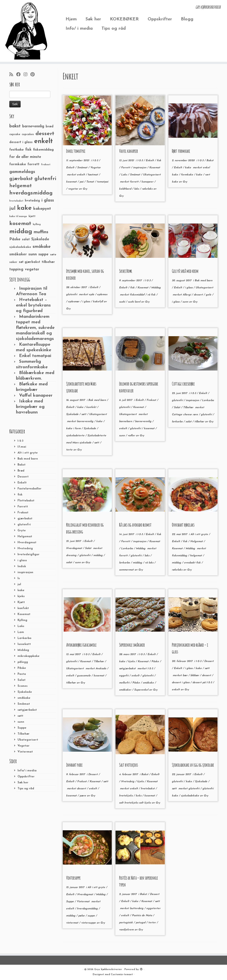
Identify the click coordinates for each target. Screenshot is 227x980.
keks (139, 796)
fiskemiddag (180, 556)
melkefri (125, 683)
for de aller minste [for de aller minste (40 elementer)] (25, 157)
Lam (21, 632)
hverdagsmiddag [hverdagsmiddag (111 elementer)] (31, 193)
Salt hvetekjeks (128, 765)
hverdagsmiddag (88, 909)
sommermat (127, 570)
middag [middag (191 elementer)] (21, 232)
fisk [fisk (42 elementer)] (28, 150)
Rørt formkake (181, 151)
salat (189, 422)
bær (186, 675)
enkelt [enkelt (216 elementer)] (43, 141)
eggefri (124, 676)
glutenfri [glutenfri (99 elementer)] (45, 179)
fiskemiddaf (138, 295)
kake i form (74, 429)
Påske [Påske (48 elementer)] (15, 239)
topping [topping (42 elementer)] (16, 270)
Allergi (187, 295)
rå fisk (152, 295)
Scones (23, 686)
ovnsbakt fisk (193, 563)
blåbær (195, 675)
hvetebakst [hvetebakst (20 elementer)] (16, 201)
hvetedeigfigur (28, 554)
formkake (187, 175)
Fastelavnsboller (29, 489)
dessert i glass (181, 683)
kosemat (72, 182)
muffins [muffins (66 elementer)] (41, 232)
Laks (21, 626)
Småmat (24, 704)
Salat (22, 680)
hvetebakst (148, 789)
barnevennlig (86, 421)
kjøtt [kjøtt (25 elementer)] (32, 216)
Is (19, 578)
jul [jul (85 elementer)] (12, 209)
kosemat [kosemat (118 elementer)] (20, 224)
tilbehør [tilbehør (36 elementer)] (48, 262)
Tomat (91, 182)
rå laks (150, 563)
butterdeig (137, 908)
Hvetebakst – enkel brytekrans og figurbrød (33, 305)
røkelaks (148, 189)
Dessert (23, 477)
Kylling (22, 620)
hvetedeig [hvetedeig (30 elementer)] (32, 201)
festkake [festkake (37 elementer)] (17, 150)
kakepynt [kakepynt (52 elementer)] (42, 209)
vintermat (73, 923)
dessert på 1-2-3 (203, 683)
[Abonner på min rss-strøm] (13, 75)
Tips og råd (114, 29)
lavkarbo (178, 422)
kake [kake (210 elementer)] (24, 208)
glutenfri (24, 525)
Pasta (22, 674)
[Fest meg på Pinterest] (34, 75)
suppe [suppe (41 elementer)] (43, 254)
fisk (20, 495)
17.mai (22, 447)
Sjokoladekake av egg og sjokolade (193, 765)
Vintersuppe (73, 878)
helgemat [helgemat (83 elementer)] (21, 186)
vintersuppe (89, 923)
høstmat (93, 175)
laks (137, 189)
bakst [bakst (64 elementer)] (15, 126)
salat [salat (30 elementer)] (26, 240)
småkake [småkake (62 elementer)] (42, 247)
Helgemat (25, 537)
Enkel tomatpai (35, 356)
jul (19, 584)
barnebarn (126, 421)
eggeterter (153, 908)
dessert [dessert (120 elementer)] (45, 134)
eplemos (102, 295)
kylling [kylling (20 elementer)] (37, 224)
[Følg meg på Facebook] (20, 75)
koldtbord (126, 189)
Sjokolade (25, 692)
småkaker (126, 690)
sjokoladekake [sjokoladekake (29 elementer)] (20, 247)
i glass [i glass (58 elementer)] (48, 201)
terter (153, 923)
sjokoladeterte (76, 436)
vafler (132, 436)
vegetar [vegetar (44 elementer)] (32, 269)
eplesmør (74, 302)
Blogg (187, 19)
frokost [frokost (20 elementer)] (46, 165)
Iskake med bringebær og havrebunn (30, 407)
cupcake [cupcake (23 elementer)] (15, 134)
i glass (22, 560)
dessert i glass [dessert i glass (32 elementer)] (21, 142)
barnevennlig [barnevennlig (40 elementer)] (33, 126)
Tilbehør (23, 734)
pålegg (23, 662)
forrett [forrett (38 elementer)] (33, 164)
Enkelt (22, 483)
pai (82, 182)
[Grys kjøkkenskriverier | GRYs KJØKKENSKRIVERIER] (27, 31)
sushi (122, 302)
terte (70, 450)
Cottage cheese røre (185, 415)
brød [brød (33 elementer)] (50, 127)
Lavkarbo (24, 638)
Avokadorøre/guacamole (81, 645)
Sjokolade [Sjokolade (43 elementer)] (40, 239)
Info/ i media (79, 29)
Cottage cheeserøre (183, 384)
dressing (72, 555)
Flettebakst (26, 501)
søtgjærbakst (27, 710)
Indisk (22, 566)
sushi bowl (135, 302)
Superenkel (142, 690)
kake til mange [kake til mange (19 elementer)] (18, 216)
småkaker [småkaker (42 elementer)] (18, 254)
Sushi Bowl (126, 271)
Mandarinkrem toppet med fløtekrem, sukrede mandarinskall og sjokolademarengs (35, 328)
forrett (135, 182)
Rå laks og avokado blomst (135, 525)
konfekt (23, 608)
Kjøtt (21, 602)
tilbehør (200, 422)
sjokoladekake (190, 796)
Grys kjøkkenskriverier (108, 969)
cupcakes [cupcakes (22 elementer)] (28, 134)
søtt (20, 716)
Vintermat (25, 752)
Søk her (93, 19)
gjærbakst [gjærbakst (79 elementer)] (21, 179)
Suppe (22, 728)
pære (83, 796)
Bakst (22, 465)
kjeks (21, 596)
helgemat (196, 556)
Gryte (22, 531)
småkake (24, 698)
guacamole (84, 676)
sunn (21, 722)
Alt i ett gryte (28, 453)
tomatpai (103, 182)
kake (21, 590)
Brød (21, 471)
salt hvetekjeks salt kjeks (135, 803)
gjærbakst (25, 519)
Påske (22, 668)
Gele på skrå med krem (185, 271)
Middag (23, 650)
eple (92, 295)
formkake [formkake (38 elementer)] (18, 164)
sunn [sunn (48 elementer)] (33, 254)
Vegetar (23, 746)
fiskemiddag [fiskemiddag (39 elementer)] (43, 150)
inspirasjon (25, 572)
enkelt (81, 175)
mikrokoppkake (28, 656)
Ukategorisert (28, 740)
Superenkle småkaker (132, 645)
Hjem (71, 19)
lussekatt (24, 644)
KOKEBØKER (124, 19)
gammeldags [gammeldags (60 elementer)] (22, 172)
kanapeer (148, 182)
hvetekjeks (126, 796)
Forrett (23, 507)
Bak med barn (28, 459)
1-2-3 (21, 441)
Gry (85, 189)
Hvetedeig (25, 548)
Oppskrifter (160, 19)
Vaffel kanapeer (36, 396)
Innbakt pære (74, 765)
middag (98, 555)
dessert (199, 295)
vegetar (73, 189)
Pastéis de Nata (142, 916)
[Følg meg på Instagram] (27, 75)
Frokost (23, 513)
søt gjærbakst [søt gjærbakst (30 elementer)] (29, 262)
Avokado (101, 669)
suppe (92, 916)
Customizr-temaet (122, 975)
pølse (82, 916)
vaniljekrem (127, 930)
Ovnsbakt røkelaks (183, 525)
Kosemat (24, 614)
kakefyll (98, 302)
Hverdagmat (27, 542)
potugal (141, 923)
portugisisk (126, 923)
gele (209, 295)
